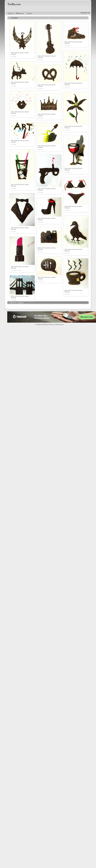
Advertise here (85, 13)
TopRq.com (51, 325)
